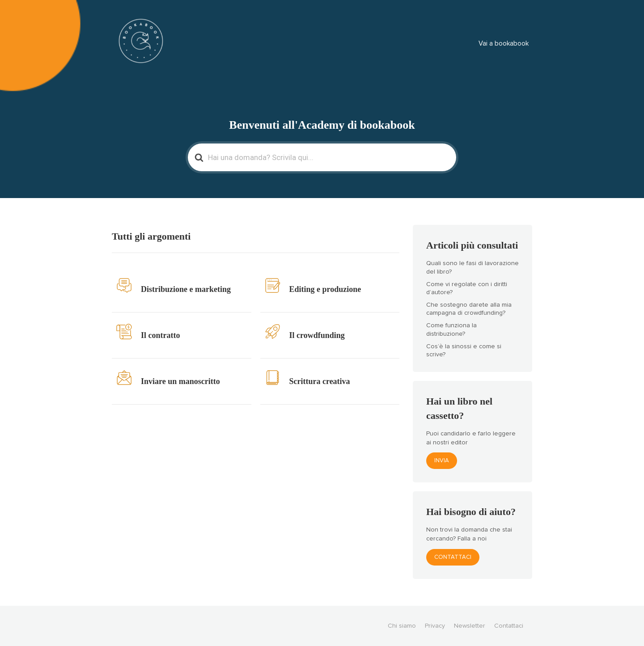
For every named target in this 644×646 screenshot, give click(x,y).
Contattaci (453, 557)
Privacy (435, 626)
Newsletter (470, 626)
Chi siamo (402, 626)
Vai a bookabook (504, 44)
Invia (442, 461)
